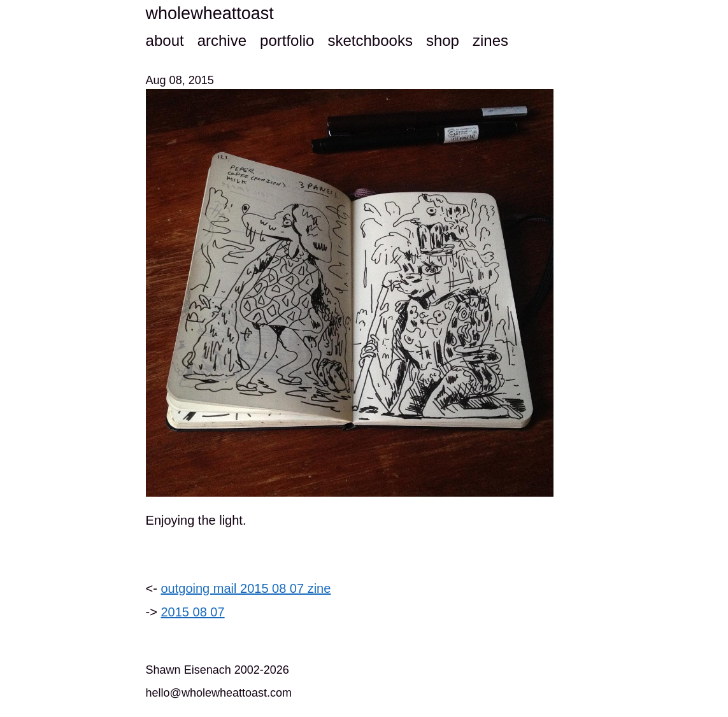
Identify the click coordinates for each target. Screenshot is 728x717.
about (165, 40)
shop (443, 40)
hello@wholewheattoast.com (219, 693)
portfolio (287, 40)
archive (222, 40)
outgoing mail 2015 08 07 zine (246, 588)
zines (490, 40)
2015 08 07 (193, 612)
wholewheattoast (210, 13)
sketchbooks (370, 40)
